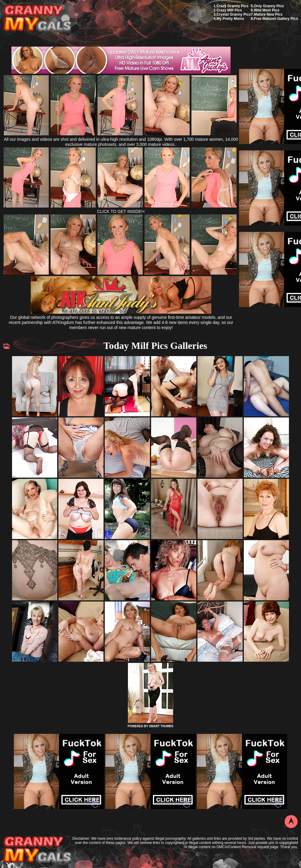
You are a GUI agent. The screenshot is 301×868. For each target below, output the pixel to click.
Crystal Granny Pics (234, 14)
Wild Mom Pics (267, 10)
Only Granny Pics (269, 6)
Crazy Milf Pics (229, 10)
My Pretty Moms (230, 19)
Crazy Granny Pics (232, 6)
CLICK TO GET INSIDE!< (121, 211)
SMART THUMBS (161, 726)
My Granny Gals (37, 18)
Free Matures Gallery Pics (276, 19)
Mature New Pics (268, 14)
